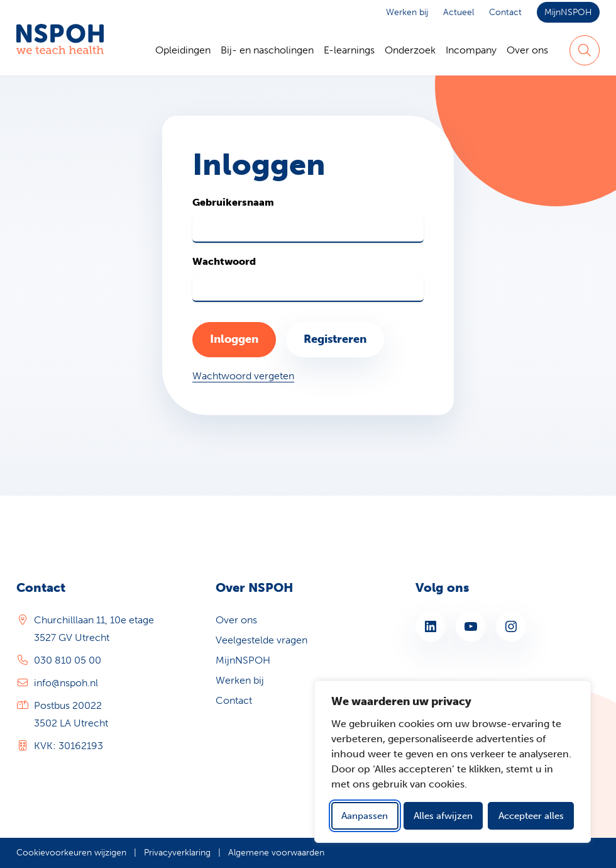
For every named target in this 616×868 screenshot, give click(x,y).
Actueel (459, 12)
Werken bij (407, 12)
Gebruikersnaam (233, 202)
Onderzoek (410, 50)
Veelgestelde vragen (261, 640)
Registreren (335, 339)
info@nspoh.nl (66, 683)
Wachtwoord (224, 261)
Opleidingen (183, 50)
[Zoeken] (585, 50)
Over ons (527, 50)
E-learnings (349, 50)
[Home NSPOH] (60, 50)
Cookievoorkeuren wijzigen (71, 853)
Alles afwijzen (443, 816)
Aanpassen (365, 816)
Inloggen (234, 339)
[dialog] (453, 762)
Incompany (471, 50)
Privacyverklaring (177, 853)
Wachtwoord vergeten (243, 376)
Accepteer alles (531, 816)
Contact (505, 12)
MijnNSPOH (568, 12)
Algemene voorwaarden (276, 853)
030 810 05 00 (68, 660)
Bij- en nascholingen (267, 50)
